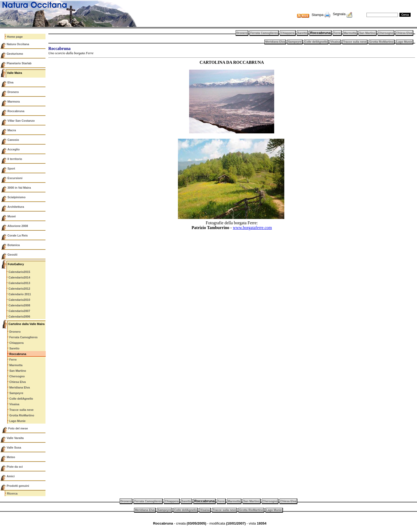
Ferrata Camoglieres (23, 337)
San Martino (18, 371)
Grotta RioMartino (22, 415)
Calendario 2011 (20, 294)
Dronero (13, 92)
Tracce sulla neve (21, 410)
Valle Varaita (15, 438)
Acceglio (14, 149)
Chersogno (17, 376)
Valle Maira (14, 73)
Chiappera (16, 343)
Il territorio (15, 159)
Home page (15, 37)
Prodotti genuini (18, 486)
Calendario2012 (19, 289)
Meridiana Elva (20, 387)
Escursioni (15, 178)
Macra (12, 130)
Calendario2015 (19, 272)
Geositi (12, 255)
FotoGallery (16, 264)
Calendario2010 (19, 300)
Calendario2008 (19, 305)
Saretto (14, 348)
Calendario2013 (19, 283)
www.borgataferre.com (252, 228)
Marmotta (16, 365)
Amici (11, 476)
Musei (12, 216)
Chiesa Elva (18, 382)
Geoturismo (15, 54)
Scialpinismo (16, 197)
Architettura (16, 207)
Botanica (14, 245)
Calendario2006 (19, 316)
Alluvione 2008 (18, 226)
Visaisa (14, 404)
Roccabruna (16, 111)
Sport (11, 168)
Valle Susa (14, 447)
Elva (11, 82)
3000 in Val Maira (19, 188)
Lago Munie (17, 421)
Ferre (13, 360)
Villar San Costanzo (21, 121)
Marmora (14, 102)
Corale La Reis (18, 235)
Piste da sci (15, 467)
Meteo (11, 457)
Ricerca (12, 493)
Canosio (13, 140)
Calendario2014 (19, 277)
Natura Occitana (18, 44)
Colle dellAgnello (21, 399)
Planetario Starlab (19, 63)
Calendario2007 (19, 311)
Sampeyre (16, 393)
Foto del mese (18, 428)
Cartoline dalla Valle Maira (27, 324)
